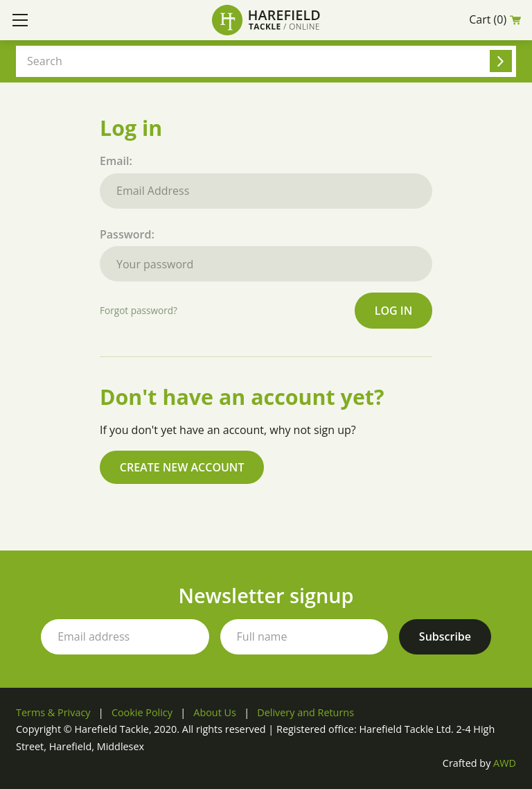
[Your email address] (125, 637)
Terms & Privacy (53, 712)
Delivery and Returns (305, 712)
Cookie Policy (142, 712)
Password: (266, 254)
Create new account (182, 467)
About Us (215, 712)
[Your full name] (304, 637)
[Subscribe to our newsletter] (445, 637)
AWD (505, 763)
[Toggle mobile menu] (20, 20)
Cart (495, 20)
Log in (393, 311)
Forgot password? (139, 310)
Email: (266, 181)
